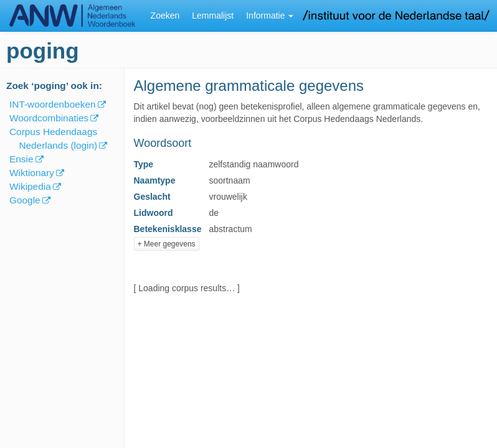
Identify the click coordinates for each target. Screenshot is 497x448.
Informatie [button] (270, 16)
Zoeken (165, 16)
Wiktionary (32, 173)
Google (25, 200)
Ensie (21, 159)
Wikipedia (30, 186)
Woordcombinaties (49, 118)
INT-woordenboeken (53, 104)
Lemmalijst (213, 16)
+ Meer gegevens (167, 244)
